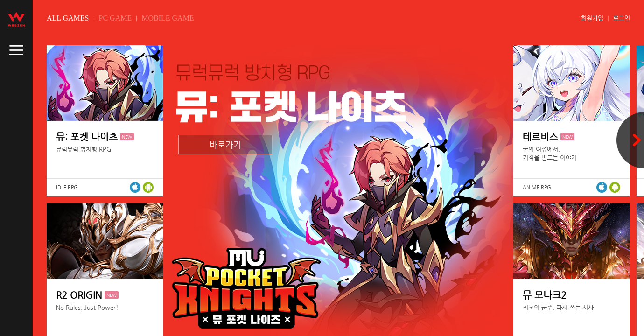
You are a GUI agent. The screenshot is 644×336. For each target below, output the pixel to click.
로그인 (622, 18)
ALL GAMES (68, 18)
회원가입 (592, 18)
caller (16, 50)
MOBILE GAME (168, 18)
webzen (16, 19)
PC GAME (115, 18)
